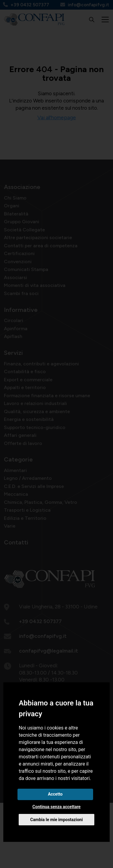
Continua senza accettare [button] (57, 807)
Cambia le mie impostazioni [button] (56, 820)
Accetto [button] (55, 794)
